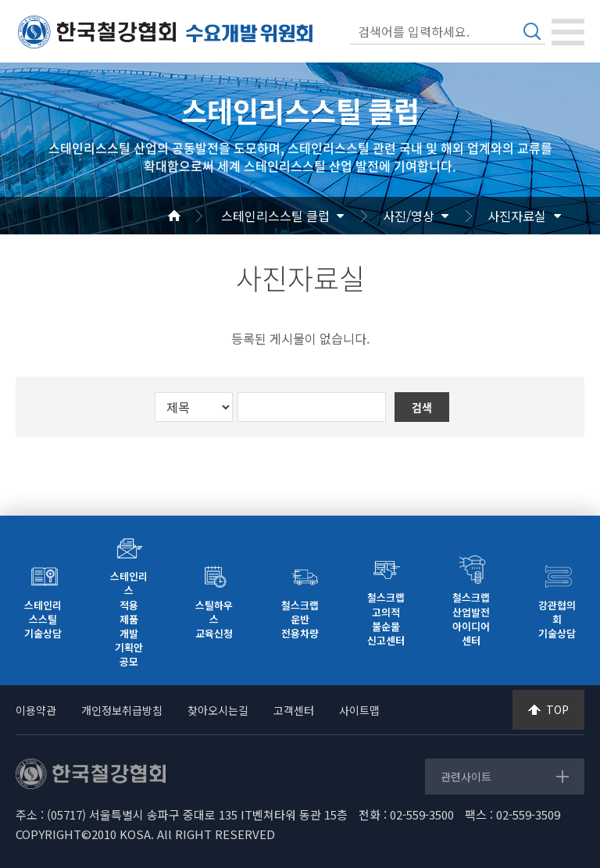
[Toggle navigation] (568, 32)
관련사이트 (466, 777)
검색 (532, 31)
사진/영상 (409, 216)
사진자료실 (517, 216)
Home (193, 216)
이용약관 (36, 710)
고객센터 (294, 710)
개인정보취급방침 (122, 710)
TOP (557, 709)
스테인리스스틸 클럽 (275, 216)
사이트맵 (359, 710)
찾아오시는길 (218, 710)
